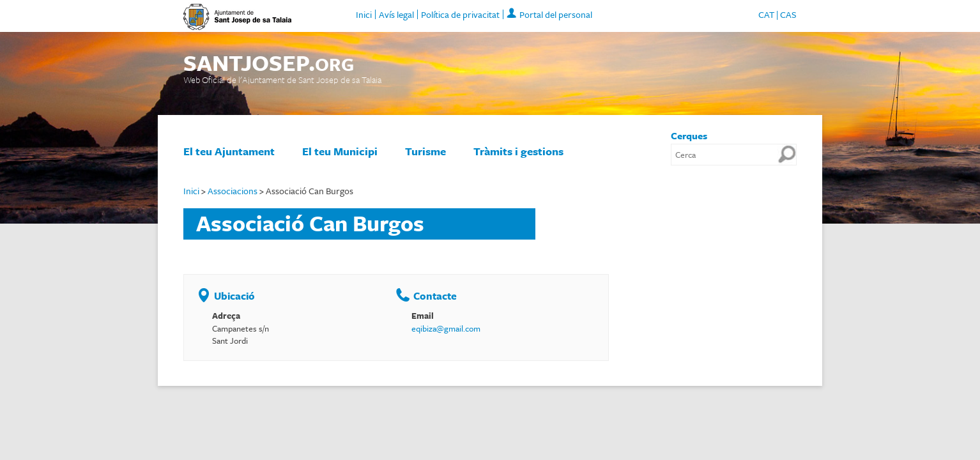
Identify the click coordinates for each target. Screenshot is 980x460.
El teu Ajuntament (229, 151)
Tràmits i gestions (518, 151)
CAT (766, 14)
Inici (364, 14)
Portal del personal (556, 14)
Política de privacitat (460, 14)
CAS (788, 14)
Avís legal (396, 14)
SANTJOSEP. (269, 63)
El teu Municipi (340, 151)
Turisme (425, 151)
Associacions (233, 191)
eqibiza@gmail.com (446, 328)
